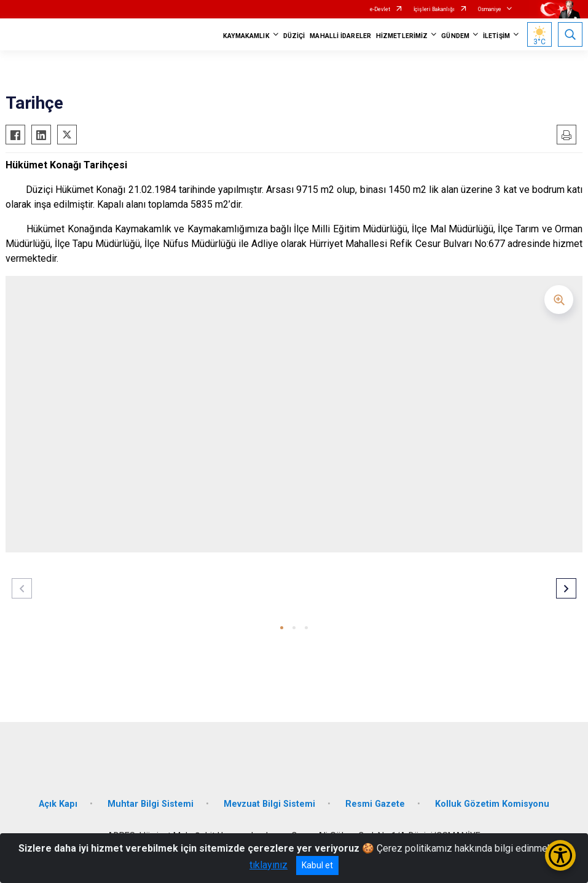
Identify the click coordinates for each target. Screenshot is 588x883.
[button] (282, 628)
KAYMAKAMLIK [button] (246, 36)
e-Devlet (380, 9)
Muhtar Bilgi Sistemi (151, 804)
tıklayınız (269, 865)
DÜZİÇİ (294, 36)
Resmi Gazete (375, 804)
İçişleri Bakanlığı (434, 9)
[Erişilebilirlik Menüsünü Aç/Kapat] (560, 855)
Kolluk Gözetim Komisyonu (492, 804)
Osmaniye (490, 9)
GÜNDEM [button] (455, 36)
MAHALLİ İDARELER (340, 36)
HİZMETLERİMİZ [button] (402, 36)
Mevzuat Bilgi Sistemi (269, 804)
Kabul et (317, 865)
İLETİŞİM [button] (496, 36)
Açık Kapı (58, 804)
